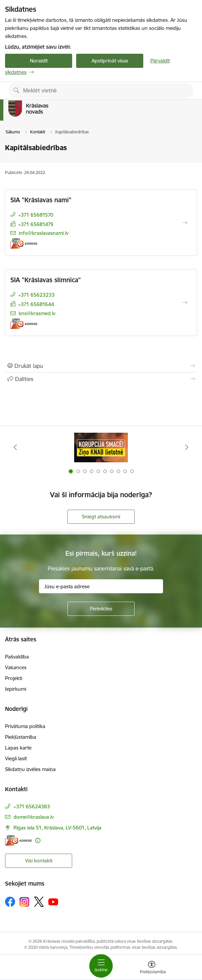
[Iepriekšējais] (15, 447)
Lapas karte (18, 748)
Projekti (14, 678)
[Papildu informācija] (38, 840)
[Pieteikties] (101, 609)
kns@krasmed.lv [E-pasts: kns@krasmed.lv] (37, 313)
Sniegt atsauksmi (101, 517)
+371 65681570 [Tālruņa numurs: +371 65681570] (36, 215)
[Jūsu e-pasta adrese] (101, 586)
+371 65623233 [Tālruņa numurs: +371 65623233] (36, 295)
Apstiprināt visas (110, 61)
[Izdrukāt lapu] (101, 366)
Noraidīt (39, 61)
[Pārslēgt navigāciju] (101, 966)
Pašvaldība (17, 657)
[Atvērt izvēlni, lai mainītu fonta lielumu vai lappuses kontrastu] (152, 968)
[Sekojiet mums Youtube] (53, 901)
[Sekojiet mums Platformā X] (39, 902)
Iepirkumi (16, 689)
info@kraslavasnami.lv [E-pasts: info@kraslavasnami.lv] (44, 233)
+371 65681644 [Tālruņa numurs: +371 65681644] (36, 304)
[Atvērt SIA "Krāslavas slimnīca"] (185, 303)
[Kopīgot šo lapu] (101, 379)
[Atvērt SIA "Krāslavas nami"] (185, 223)
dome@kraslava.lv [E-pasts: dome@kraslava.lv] (34, 817)
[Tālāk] (187, 447)
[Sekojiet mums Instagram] (24, 902)
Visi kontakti (39, 861)
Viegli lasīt (16, 758)
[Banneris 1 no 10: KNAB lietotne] (101, 447)
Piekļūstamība (21, 737)
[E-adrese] (24, 243)
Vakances (16, 667)
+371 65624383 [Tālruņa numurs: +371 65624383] (32, 806)
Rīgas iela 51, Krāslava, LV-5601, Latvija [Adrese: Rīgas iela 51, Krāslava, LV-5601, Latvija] (57, 828)
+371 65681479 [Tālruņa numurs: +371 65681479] (36, 224)
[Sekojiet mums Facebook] (10, 902)
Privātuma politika (25, 726)
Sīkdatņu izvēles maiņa (30, 769)
